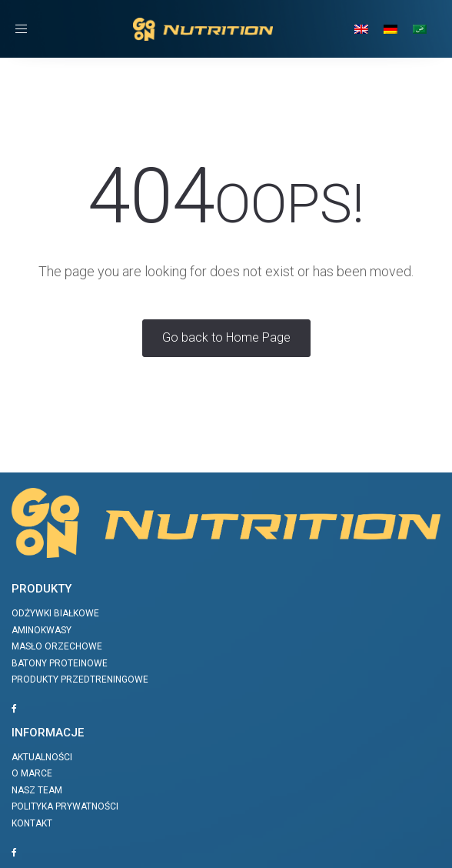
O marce (32, 773)
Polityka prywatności (65, 806)
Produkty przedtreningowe (80, 679)
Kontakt (32, 823)
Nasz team (37, 790)
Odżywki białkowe (55, 613)
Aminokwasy (42, 630)
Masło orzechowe (57, 646)
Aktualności (42, 757)
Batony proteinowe (60, 663)
